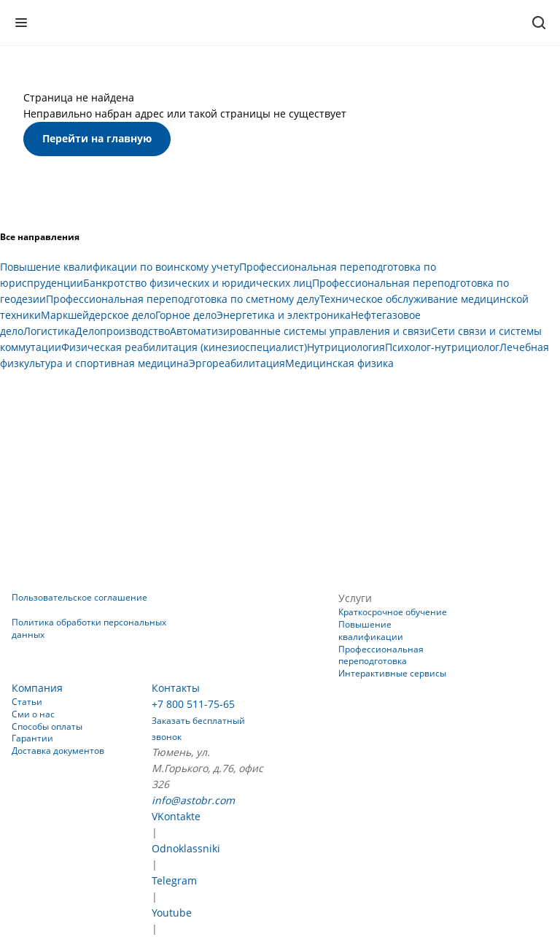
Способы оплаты (47, 726)
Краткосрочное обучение (393, 612)
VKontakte (176, 816)
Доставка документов (58, 751)
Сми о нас (33, 714)
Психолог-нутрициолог (442, 347)
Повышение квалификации (371, 631)
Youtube (172, 913)
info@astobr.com (193, 800)
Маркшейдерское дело (98, 315)
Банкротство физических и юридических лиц (198, 283)
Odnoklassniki (186, 848)
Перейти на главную (97, 138)
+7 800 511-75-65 (193, 704)
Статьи (27, 702)
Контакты (176, 688)
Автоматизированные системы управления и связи (300, 331)
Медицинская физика (339, 363)
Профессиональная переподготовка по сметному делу (183, 299)
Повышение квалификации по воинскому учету (120, 267)
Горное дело (186, 315)
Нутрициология (346, 347)
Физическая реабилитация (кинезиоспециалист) (184, 347)
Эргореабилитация (237, 363)
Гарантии (32, 738)
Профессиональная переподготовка (381, 655)
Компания (37, 688)
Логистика (49, 331)
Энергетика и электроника (284, 315)
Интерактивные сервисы (392, 673)
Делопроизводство (122, 331)
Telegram (174, 880)
